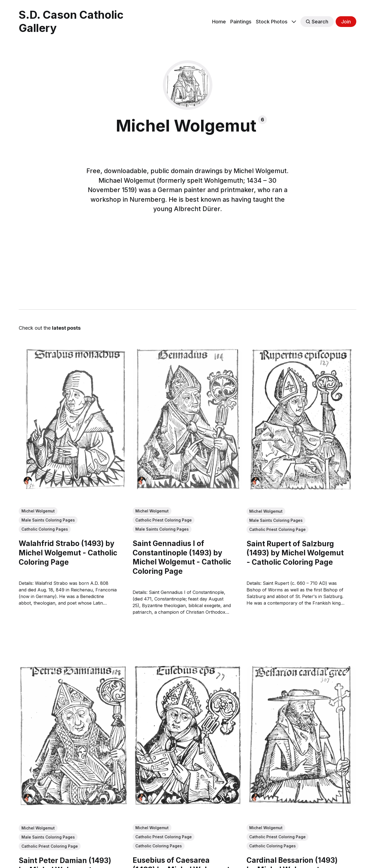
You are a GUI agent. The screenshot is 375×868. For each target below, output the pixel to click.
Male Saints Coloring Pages (48, 520)
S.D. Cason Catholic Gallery (71, 21)
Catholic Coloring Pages (45, 529)
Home (219, 22)
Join (346, 22)
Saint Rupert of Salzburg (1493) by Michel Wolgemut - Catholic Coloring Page (295, 553)
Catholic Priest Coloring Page (164, 520)
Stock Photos (272, 22)
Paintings (241, 22)
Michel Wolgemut (38, 511)
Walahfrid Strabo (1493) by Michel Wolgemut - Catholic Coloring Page (68, 553)
